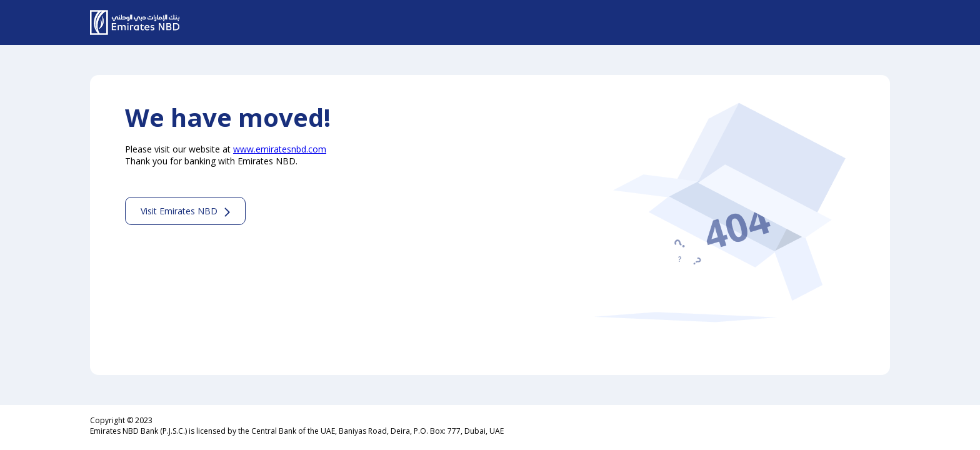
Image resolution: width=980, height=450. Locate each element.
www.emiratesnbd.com (280, 149)
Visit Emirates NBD (179, 211)
